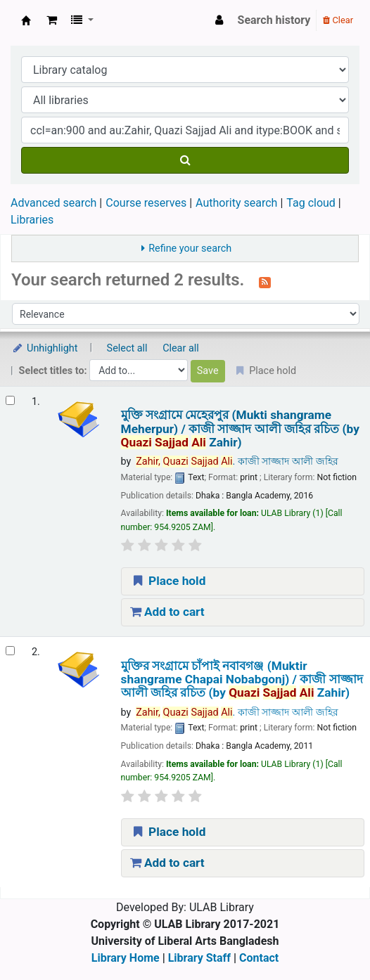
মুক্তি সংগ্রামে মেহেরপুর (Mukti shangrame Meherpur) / (240, 429)
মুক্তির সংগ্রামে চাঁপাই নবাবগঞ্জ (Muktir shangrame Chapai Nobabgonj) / (242, 680)
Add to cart (167, 612)
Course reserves (146, 203)
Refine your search (190, 249)
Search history (274, 20)
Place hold (168, 581)
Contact (259, 958)
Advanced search (53, 203)
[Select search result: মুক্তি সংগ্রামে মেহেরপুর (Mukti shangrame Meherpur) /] (10, 400)
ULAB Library (26, 20)
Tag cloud (311, 203)
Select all (127, 348)
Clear (338, 20)
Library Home (126, 958)
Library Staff (199, 958)
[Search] (185, 160)
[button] (52, 20)
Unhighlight (45, 348)
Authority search (236, 203)
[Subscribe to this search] (265, 281)
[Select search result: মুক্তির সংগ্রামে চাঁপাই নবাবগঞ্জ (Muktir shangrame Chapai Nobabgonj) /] (10, 651)
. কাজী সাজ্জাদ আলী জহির (237, 462)
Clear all (181, 348)
